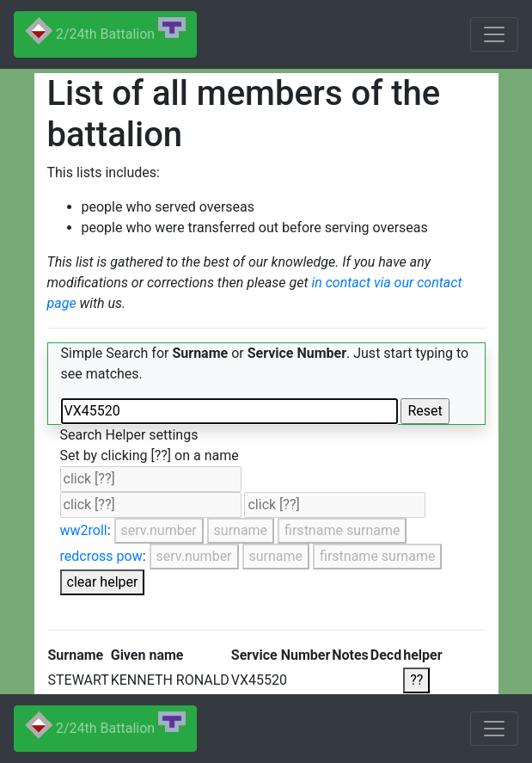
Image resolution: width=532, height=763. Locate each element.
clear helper (103, 582)
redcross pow (101, 556)
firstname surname (342, 530)
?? (416, 680)
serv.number (159, 530)
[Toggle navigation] (494, 34)
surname (241, 530)
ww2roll (84, 530)
